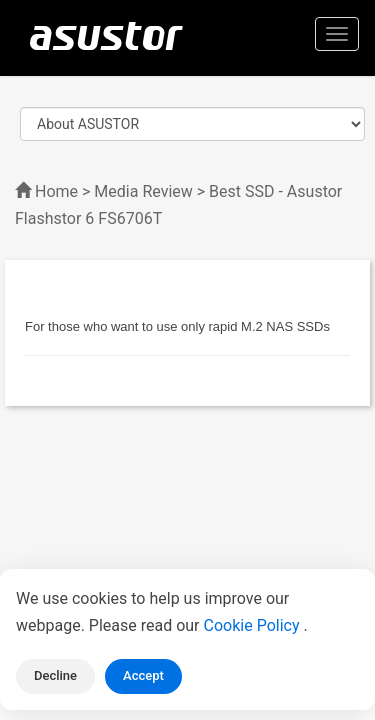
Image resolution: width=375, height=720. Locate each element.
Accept (143, 675)
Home (56, 191)
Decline (55, 675)
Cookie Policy (254, 625)
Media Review (143, 191)
